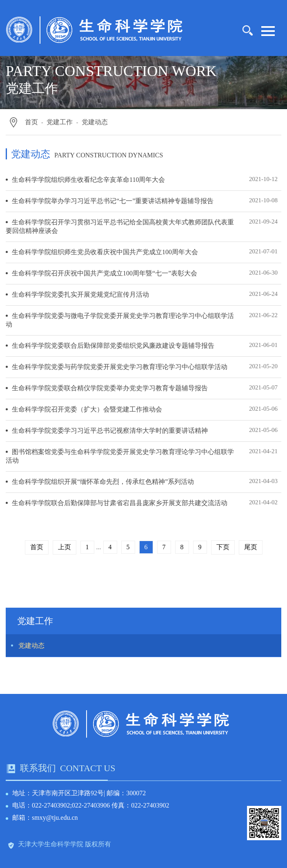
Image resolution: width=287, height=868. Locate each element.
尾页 (251, 547)
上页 (65, 547)
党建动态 (95, 122)
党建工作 (60, 122)
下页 (223, 547)
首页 (31, 122)
